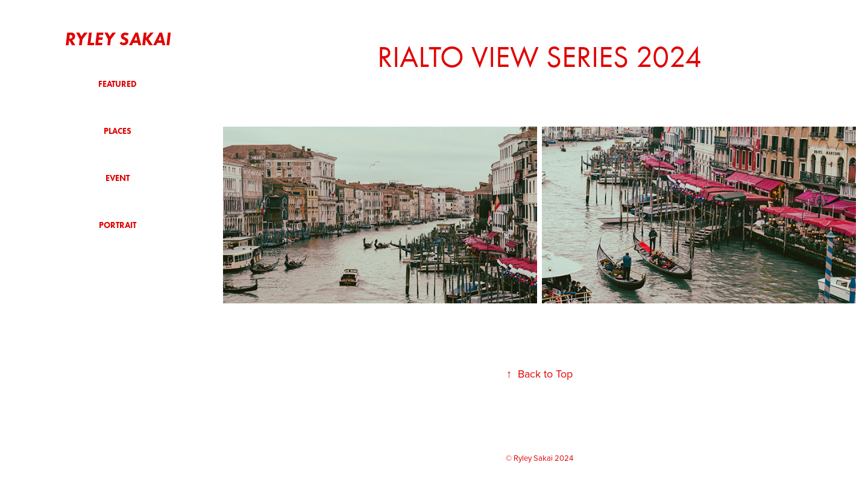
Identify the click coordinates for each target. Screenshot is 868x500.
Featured (118, 84)
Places (118, 131)
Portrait (118, 225)
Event (118, 178)
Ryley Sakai (118, 39)
